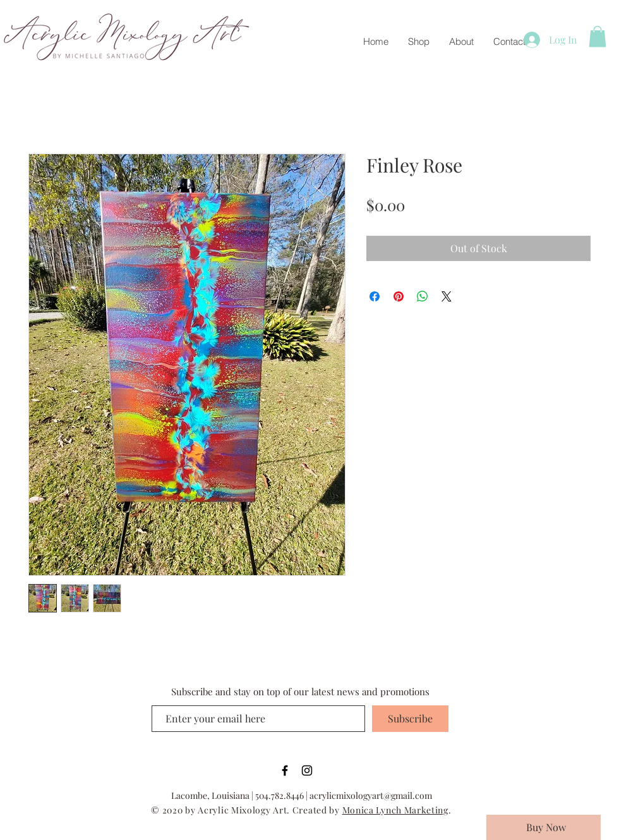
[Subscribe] (410, 719)
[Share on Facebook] (375, 296)
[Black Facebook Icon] (285, 770)
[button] (598, 36)
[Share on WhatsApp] (423, 296)
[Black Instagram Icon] (307, 770)
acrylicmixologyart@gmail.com (371, 795)
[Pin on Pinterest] (399, 296)
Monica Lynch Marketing (395, 810)
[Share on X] (447, 296)
